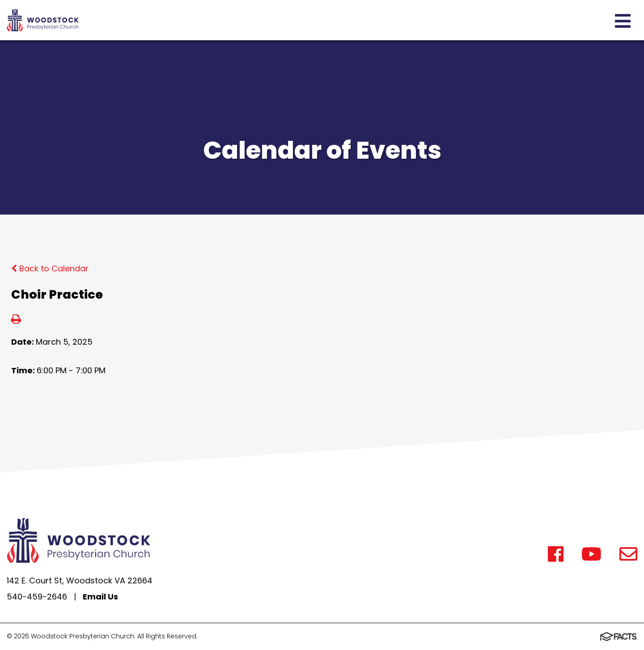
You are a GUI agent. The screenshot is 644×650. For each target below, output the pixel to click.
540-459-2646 (37, 597)
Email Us (100, 597)
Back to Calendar (50, 268)
